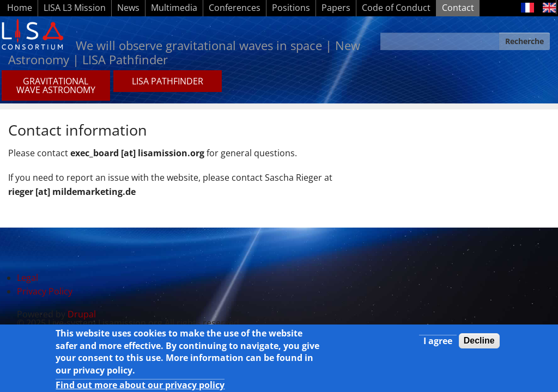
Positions (291, 8)
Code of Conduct (396, 8)
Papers (336, 8)
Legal (28, 278)
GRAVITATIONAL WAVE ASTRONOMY (56, 85)
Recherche (524, 41)
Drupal (82, 314)
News (128, 8)
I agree (438, 342)
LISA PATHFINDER (168, 81)
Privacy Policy (45, 291)
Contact (458, 8)
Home (20, 8)
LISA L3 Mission (75, 8)
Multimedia (174, 8)
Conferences (235, 8)
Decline (479, 342)
